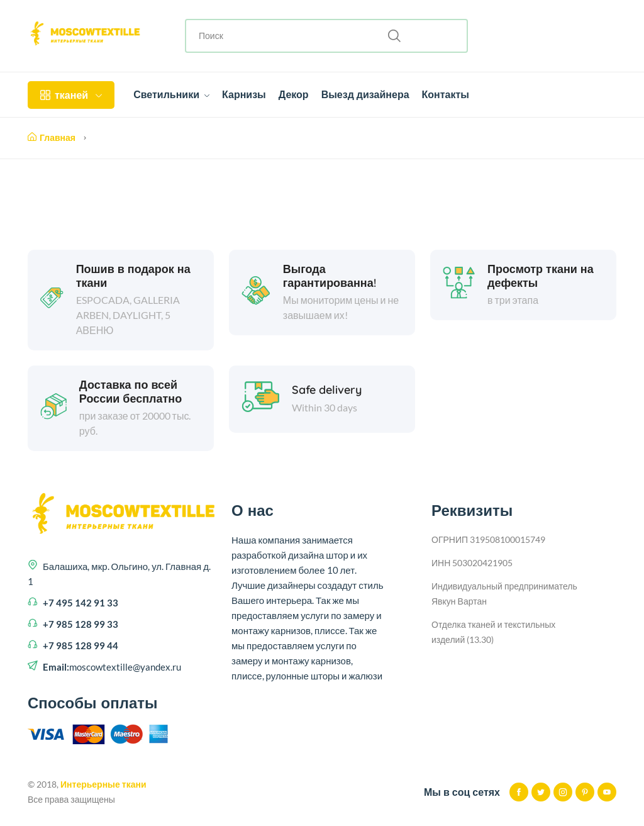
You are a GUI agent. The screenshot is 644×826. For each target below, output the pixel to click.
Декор (294, 94)
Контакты (446, 94)
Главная (52, 138)
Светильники (171, 94)
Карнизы (244, 94)
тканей (71, 95)
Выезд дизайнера (365, 94)
